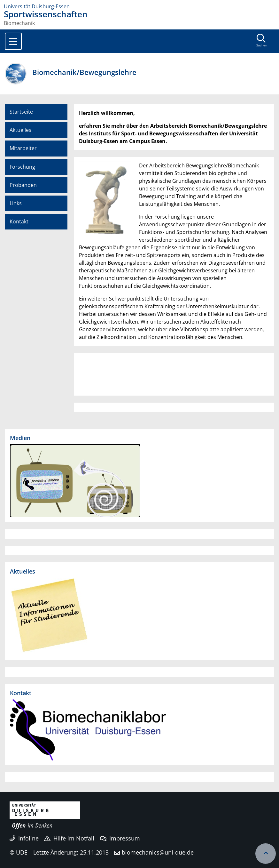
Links (16, 203)
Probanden (23, 185)
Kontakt (19, 221)
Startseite (21, 112)
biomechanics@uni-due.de (158, 852)
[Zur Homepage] (139, 6)
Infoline (24, 838)
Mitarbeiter (23, 148)
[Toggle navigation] (13, 41)
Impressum (120, 838)
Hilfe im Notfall (69, 838)
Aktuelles (20, 130)
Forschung (22, 167)
